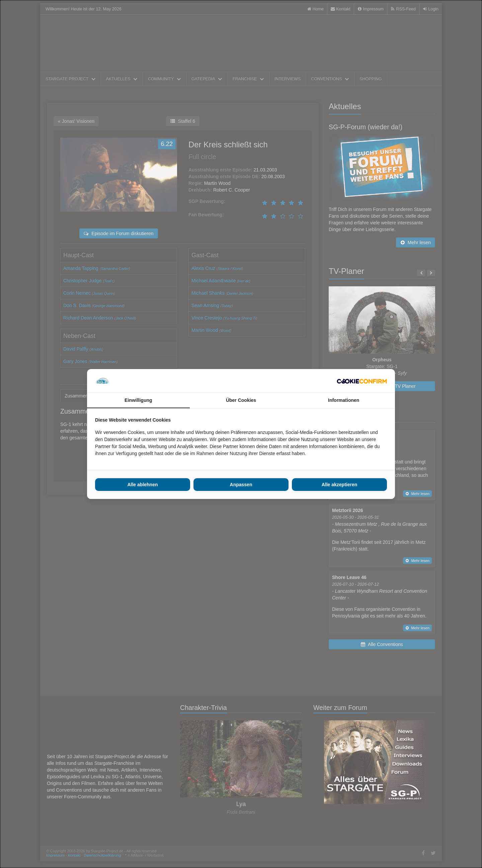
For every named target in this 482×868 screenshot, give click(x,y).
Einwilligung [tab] (138, 400)
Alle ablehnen (142, 485)
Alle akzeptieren (340, 485)
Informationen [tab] (344, 400)
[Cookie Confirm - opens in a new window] (362, 381)
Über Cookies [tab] (241, 400)
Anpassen (241, 485)
